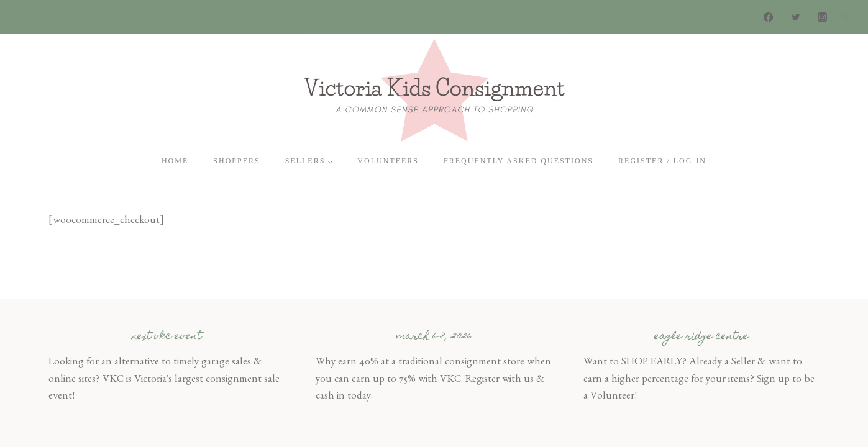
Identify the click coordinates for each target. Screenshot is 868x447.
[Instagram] (822, 17)
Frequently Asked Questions (519, 161)
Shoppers (236, 161)
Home (175, 161)
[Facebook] (769, 17)
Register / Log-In (662, 161)
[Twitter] (796, 17)
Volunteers (388, 161)
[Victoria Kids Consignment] (434, 90)
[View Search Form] (846, 17)
